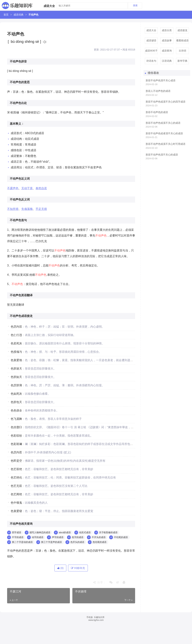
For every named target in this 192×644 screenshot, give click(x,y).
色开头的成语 (77, 542)
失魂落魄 (27, 209)
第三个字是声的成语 (51, 542)
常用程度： (18, 145)
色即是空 (16, 461)
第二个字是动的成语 (22, 542)
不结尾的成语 (121, 537)
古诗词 (182, 51)
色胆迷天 (16, 369)
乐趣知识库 (99, 617)
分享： (99, 582)
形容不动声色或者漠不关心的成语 (164, 133)
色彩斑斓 (16, 444)
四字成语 (17, 532)
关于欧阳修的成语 (108, 532)
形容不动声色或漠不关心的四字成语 (166, 102)
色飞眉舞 (16, 419)
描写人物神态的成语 (40, 532)
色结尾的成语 (100, 542)
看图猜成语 (182, 40)
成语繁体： (18, 156)
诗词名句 (151, 61)
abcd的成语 (65, 532)
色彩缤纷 (16, 436)
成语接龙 (182, 30)
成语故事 (167, 40)
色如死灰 (16, 394)
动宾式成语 (85, 532)
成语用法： (18, 167)
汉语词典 (167, 61)
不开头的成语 (99, 537)
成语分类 (167, 30)
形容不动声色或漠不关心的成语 (163, 123)
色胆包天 (16, 402)
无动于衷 (27, 188)
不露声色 (13, 188)
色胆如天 (16, 377)
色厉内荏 (16, 327)
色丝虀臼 (16, 427)
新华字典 (182, 61)
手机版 (90, 617)
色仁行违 (16, 335)
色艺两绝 (16, 494)
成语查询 (167, 51)
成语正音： (18, 162)
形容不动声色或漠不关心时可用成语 (166, 144)
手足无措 (41, 209)
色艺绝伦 (16, 478)
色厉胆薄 (16, 385)
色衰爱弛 (16, 360)
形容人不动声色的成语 (158, 91)
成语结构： (18, 139)
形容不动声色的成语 (157, 112)
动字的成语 (38, 537)
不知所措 (13, 209)
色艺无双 (16, 486)
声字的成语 (58, 537)
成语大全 (151, 30)
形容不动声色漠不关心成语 (161, 80)
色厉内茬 (16, 452)
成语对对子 (151, 51)
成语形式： (18, 133)
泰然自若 (41, 188)
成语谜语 (151, 40)
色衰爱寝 (16, 511)
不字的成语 (18, 537)
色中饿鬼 (16, 503)
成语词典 (18, 15)
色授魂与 (16, 352)
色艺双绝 (16, 469)
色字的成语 (78, 537)
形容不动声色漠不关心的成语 (162, 155)
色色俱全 (16, 410)
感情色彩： (18, 150)
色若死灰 (16, 343)
